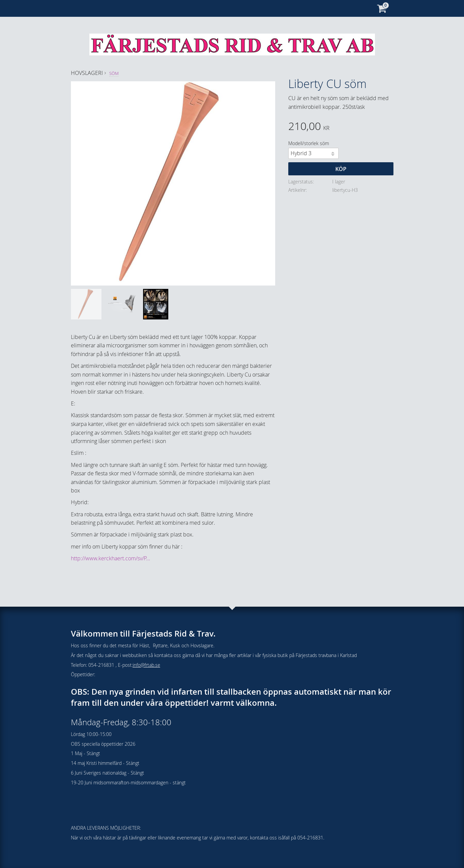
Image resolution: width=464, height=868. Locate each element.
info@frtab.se (146, 665)
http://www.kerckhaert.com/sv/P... (111, 558)
